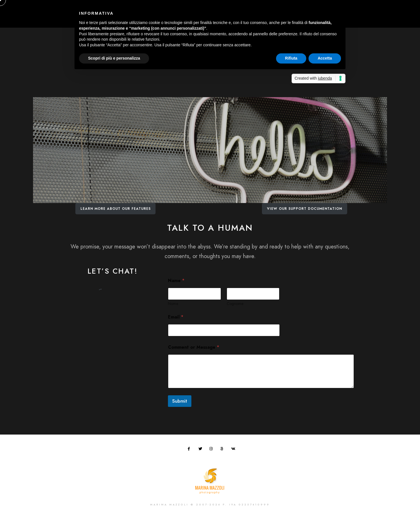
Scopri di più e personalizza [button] (114, 58)
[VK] (234, 450)
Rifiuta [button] (291, 58)
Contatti (392, 17)
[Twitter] (201, 450)
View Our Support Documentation (305, 209)
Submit (180, 401)
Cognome (235, 304)
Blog (368, 17)
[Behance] (361, 9)
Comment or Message (194, 347)
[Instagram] (351, 9)
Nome (173, 304)
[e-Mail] (371, 9)
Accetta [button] (325, 58)
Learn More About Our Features (116, 209)
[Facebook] (191, 450)
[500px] (223, 450)
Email (176, 317)
